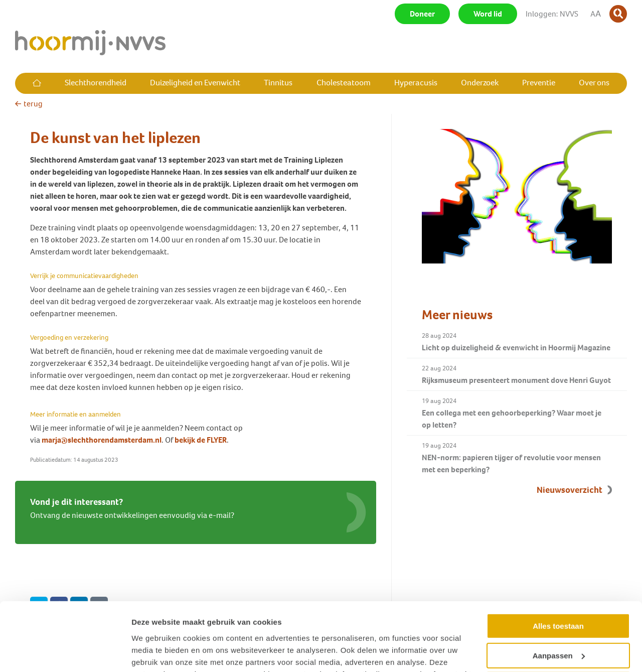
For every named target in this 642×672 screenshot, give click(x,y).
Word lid (488, 14)
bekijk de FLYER (201, 440)
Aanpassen (559, 594)
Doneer (422, 14)
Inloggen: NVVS (552, 14)
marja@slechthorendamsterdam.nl (102, 440)
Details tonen (155, 652)
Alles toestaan (558, 565)
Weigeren (558, 624)
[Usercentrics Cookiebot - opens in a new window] (65, 652)
